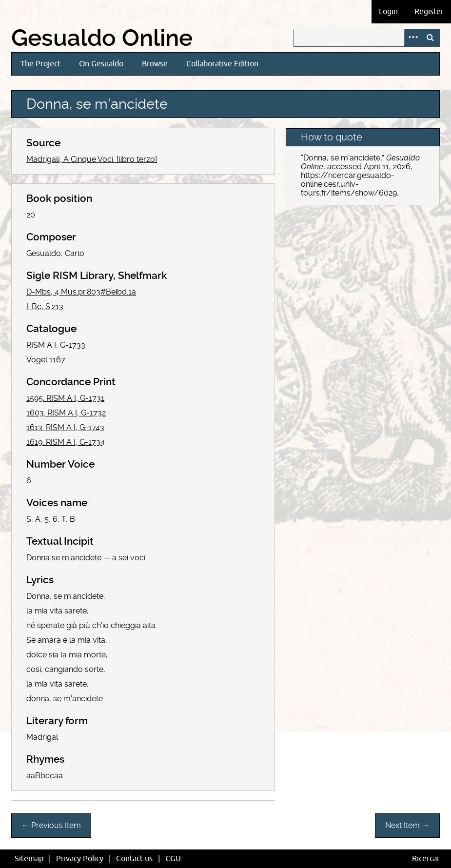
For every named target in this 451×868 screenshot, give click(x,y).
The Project (40, 64)
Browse (155, 64)
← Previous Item (51, 825)
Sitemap (29, 859)
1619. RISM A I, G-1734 (66, 442)
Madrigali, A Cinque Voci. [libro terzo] (92, 159)
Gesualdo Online (102, 38)
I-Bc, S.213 (45, 306)
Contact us (134, 859)
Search (431, 38)
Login (388, 12)
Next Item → (407, 825)
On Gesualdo (101, 64)
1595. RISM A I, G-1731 (65, 398)
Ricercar (426, 859)
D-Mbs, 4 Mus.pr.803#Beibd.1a (81, 292)
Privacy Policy (80, 859)
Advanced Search (413, 38)
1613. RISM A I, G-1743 (65, 427)
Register (429, 12)
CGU (173, 859)
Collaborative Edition (222, 64)
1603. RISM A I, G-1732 (66, 413)
